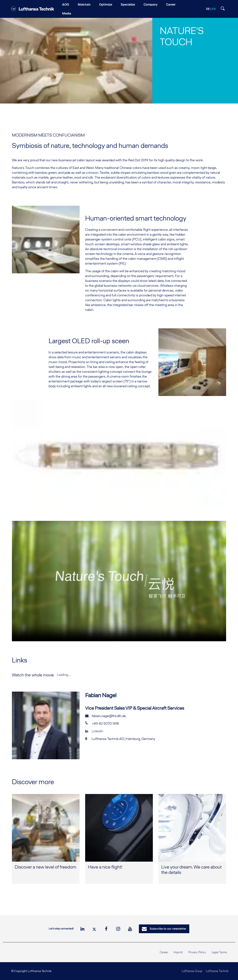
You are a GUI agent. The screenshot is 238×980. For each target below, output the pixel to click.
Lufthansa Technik (216, 971)
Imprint (178, 952)
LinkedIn (94, 731)
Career (164, 952)
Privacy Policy (197, 952)
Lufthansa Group (188, 971)
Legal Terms (219, 952)
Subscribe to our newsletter (164, 929)
